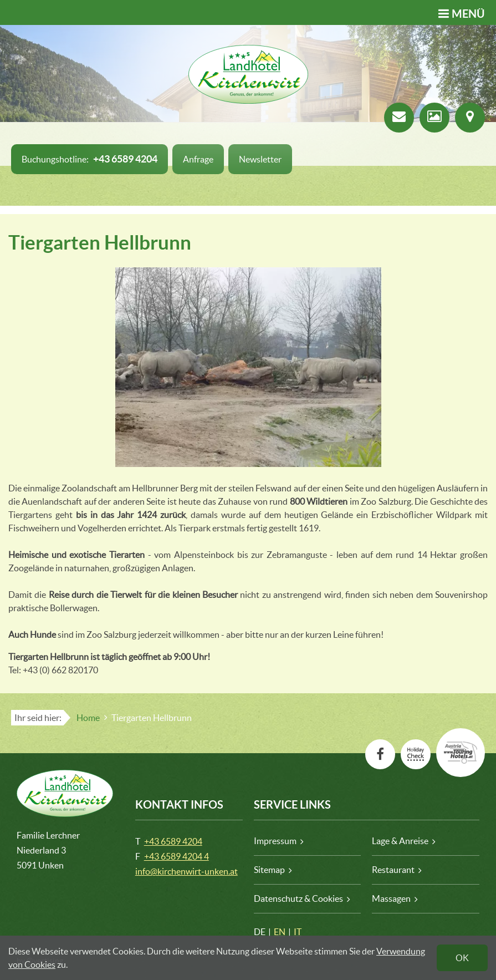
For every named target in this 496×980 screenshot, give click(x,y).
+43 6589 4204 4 (177, 856)
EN (280, 932)
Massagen (391, 898)
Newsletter (260, 159)
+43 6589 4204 (173, 841)
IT (298, 932)
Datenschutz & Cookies (298, 898)
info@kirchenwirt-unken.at (186, 871)
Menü (468, 14)
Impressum (275, 841)
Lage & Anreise (400, 841)
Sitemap (269, 870)
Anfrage (198, 159)
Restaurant (393, 870)
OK (462, 958)
